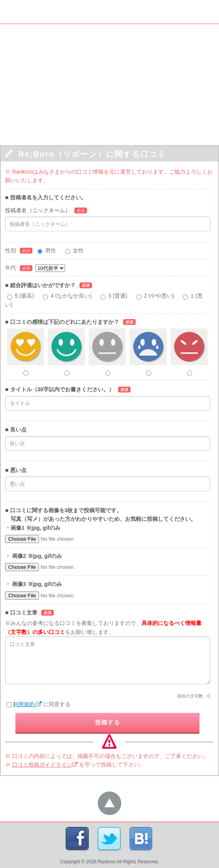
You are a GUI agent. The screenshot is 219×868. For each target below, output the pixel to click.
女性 (78, 250)
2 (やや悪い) (159, 296)
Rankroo (107, 862)
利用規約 (27, 704)
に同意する (39, 704)
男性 (51, 250)
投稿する (108, 722)
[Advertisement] (109, 83)
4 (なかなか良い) (71, 296)
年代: (35, 268)
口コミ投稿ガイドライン (45, 765)
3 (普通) (118, 296)
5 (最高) (24, 296)
